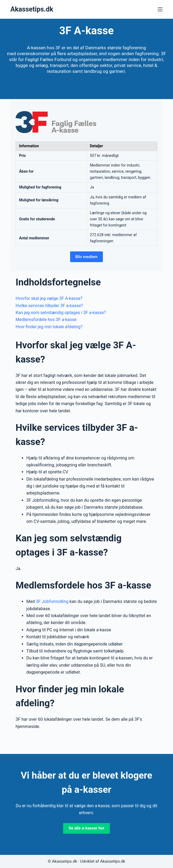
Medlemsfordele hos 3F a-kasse (46, 320)
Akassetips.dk (32, 9)
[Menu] (160, 9)
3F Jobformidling (52, 601)
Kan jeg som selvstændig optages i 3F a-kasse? (61, 313)
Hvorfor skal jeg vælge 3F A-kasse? (49, 298)
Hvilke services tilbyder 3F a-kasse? (49, 306)
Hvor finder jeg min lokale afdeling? (49, 327)
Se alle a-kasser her (86, 828)
